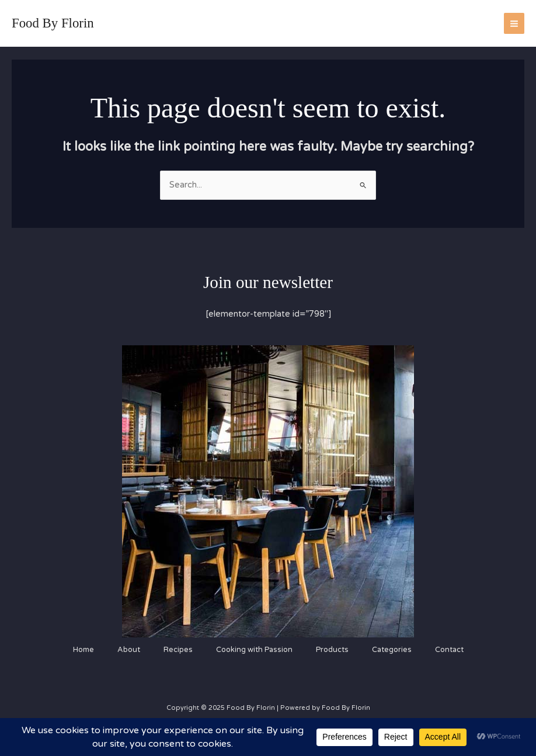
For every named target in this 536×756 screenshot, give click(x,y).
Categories (392, 650)
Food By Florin (53, 23)
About (129, 650)
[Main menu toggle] (514, 23)
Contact (449, 650)
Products (332, 650)
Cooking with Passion (254, 650)
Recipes (178, 650)
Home (83, 650)
